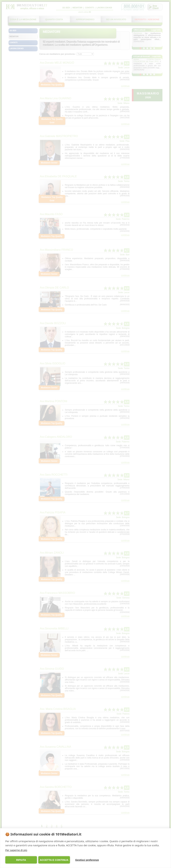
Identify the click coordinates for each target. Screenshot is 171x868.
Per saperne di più (16, 850)
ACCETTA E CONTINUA (54, 860)
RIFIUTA (21, 860)
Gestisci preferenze (87, 860)
